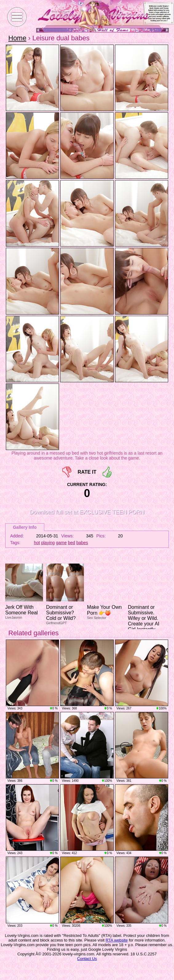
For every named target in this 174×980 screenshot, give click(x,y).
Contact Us (87, 959)
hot (37, 543)
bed (71, 543)
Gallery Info (25, 527)
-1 (67, 472)
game (61, 543)
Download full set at (87, 512)
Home (17, 38)
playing (48, 543)
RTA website (117, 940)
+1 (107, 472)
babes (82, 543)
